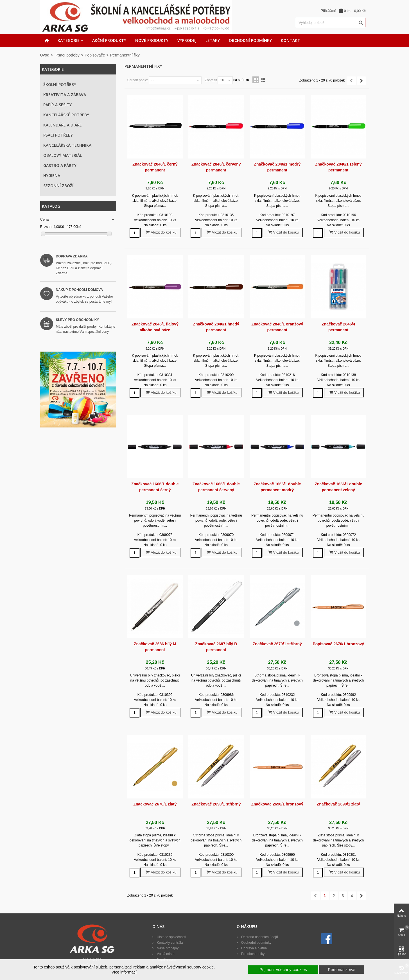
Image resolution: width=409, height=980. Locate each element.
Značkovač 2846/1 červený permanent (216, 167)
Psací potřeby (67, 55)
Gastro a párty (60, 165)
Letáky (213, 40)
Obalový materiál (63, 155)
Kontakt (291, 40)
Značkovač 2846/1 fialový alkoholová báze (155, 327)
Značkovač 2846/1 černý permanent (155, 167)
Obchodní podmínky (250, 40)
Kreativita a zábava (65, 95)
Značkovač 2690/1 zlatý (338, 804)
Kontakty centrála (169, 943)
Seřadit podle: (138, 80)
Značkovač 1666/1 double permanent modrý (277, 487)
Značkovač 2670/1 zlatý (155, 804)
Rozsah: (46, 227)
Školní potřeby (60, 84)
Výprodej (187, 40)
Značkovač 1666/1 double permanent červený (216, 487)
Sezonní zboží (58, 186)
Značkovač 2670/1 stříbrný (277, 644)
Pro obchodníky (252, 954)
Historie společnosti (171, 937)
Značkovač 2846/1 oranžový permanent (277, 327)
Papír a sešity (57, 105)
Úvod (45, 55)
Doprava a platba (253, 948)
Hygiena (52, 176)
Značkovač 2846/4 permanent (338, 327)
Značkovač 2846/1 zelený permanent (338, 167)
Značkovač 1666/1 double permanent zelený (338, 487)
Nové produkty (152, 40)
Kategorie (69, 40)
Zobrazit (211, 80)
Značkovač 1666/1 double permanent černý (155, 487)
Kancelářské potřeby (66, 115)
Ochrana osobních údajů (259, 937)
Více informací (124, 972)
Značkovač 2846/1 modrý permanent (277, 167)
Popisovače (95, 55)
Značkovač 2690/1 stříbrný (216, 804)
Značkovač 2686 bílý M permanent (155, 647)
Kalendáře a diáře (63, 125)
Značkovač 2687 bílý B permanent (216, 647)
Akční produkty (109, 40)
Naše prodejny (167, 948)
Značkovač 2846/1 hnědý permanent (216, 327)
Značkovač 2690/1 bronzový (277, 804)
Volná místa (165, 954)
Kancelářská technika (67, 145)
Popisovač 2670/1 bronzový (338, 644)
